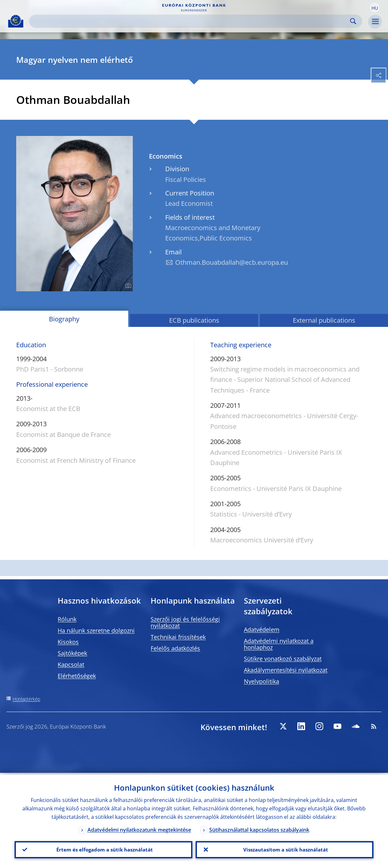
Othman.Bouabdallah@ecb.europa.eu (232, 262)
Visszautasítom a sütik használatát (285, 849)
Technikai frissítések (178, 637)
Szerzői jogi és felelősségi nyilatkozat (185, 622)
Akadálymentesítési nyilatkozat (286, 670)
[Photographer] (127, 286)
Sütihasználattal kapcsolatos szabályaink (259, 828)
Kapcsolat (71, 664)
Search (353, 21)
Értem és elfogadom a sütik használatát (104, 849)
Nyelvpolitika (262, 681)
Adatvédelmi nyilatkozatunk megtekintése (139, 828)
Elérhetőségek (77, 676)
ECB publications (194, 320)
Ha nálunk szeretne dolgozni (96, 630)
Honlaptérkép (26, 699)
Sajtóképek (72, 653)
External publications (324, 320)
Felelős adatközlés (175, 648)
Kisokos (68, 642)
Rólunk (67, 619)
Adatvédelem (262, 629)
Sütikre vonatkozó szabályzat (283, 659)
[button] (375, 7)
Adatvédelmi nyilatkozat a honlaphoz (279, 644)
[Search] (190, 21)
